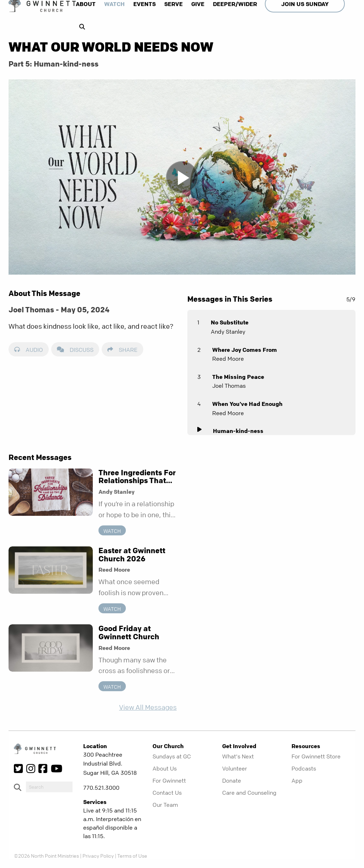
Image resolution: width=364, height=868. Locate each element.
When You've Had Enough (247, 404)
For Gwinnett (169, 780)
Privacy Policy (98, 856)
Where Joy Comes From (245, 350)
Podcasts (304, 768)
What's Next (238, 756)
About (86, 4)
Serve (173, 4)
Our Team (165, 805)
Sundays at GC (172, 756)
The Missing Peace (238, 377)
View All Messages (148, 707)
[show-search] (80, 27)
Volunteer (235, 768)
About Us (165, 768)
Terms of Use (132, 856)
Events (144, 4)
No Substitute (230, 322)
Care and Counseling (249, 793)
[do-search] (49, 787)
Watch (114, 4)
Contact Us (167, 793)
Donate (232, 780)
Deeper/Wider (235, 4)
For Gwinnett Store (316, 756)
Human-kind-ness (238, 431)
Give (198, 4)
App (297, 780)
